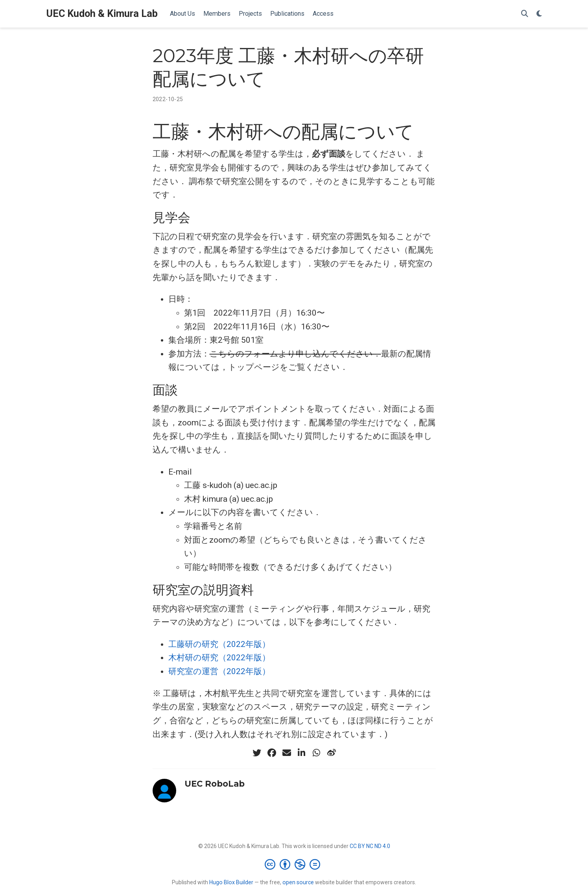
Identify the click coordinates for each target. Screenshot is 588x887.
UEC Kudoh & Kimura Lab (102, 14)
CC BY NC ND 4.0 (370, 846)
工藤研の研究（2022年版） (219, 644)
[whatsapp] (317, 753)
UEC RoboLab (215, 784)
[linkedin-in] (302, 753)
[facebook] (272, 753)
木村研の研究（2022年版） (219, 658)
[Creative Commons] (294, 864)
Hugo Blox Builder (231, 882)
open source (298, 882)
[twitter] (257, 753)
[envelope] (287, 753)
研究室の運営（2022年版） (219, 671)
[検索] (525, 14)
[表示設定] (539, 14)
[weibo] (332, 753)
